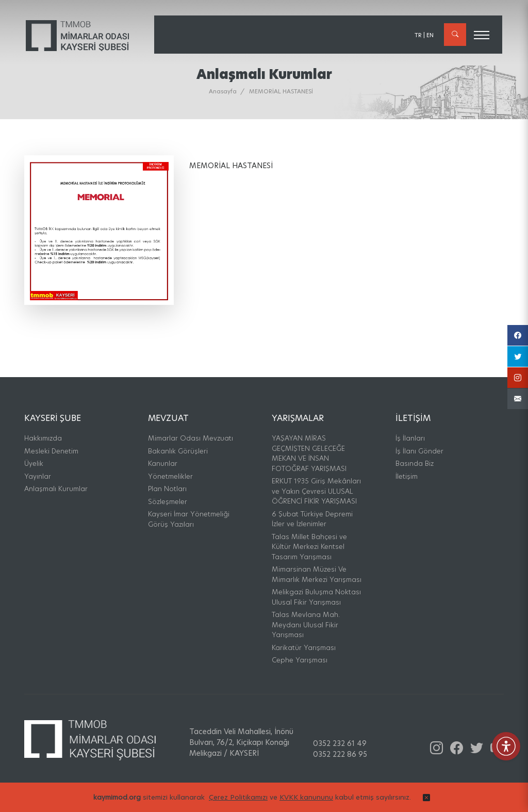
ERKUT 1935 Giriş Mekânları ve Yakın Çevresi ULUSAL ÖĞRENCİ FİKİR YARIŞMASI (316, 491)
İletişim (407, 476)
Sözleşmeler (168, 501)
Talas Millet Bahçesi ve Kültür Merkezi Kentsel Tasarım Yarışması (309, 547)
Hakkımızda (43, 438)
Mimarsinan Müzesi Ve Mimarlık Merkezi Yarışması (317, 574)
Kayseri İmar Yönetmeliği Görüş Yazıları (189, 519)
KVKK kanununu (306, 804)
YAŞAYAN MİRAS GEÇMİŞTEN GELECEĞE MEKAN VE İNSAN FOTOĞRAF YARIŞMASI (309, 453)
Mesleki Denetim (51, 451)
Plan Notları (167, 489)
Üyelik (34, 463)
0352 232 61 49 (340, 743)
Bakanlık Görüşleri (178, 451)
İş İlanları (410, 438)
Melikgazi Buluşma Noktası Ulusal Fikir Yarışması (316, 597)
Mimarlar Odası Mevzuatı (191, 438)
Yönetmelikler (170, 476)
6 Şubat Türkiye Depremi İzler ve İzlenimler (312, 519)
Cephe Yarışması (300, 660)
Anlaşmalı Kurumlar (56, 489)
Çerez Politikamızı (238, 804)
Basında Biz (415, 463)
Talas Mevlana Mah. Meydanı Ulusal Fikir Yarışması (306, 624)
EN (430, 35)
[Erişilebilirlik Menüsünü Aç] (506, 746)
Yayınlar (38, 476)
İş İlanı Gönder (419, 451)
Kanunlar (163, 463)
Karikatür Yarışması (304, 647)
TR (418, 35)
